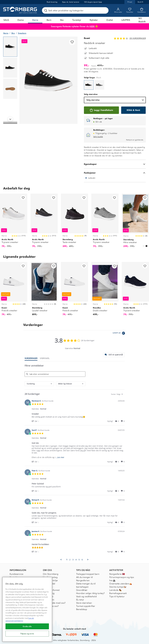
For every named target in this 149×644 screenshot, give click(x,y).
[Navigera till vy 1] (10, 47)
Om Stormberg (51, 574)
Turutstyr (77, 20)
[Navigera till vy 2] (10, 68)
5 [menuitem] (79, 560)
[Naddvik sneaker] (89, 85)
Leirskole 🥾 (116, 590)
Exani (87, 38)
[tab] (114, 355)
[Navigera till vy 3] (10, 89)
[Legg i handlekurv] (101, 110)
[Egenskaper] (115, 164)
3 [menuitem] (73, 560)
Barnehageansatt (118, 593)
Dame (21, 20)
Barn (49, 20)
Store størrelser (84, 603)
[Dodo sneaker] (105, 290)
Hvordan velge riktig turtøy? (90, 593)
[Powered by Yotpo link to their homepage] (119, 333)
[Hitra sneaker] (135, 222)
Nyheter (94, 20)
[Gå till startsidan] (20, 10)
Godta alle (27, 626)
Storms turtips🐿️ (118, 587)
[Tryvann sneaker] (14, 222)
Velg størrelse (115, 100)
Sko (62, 20)
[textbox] (124, 395)
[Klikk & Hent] (133, 110)
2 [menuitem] (70, 560)
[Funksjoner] (115, 173)
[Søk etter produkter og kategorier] (76, 10)
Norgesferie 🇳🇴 (117, 574)
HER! (92, 26)
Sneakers (22, 33)
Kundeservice (17, 574)
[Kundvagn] (142, 10)
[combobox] (39, 384)
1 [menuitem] (67, 560)
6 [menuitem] (82, 560)
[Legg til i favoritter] (72, 42)
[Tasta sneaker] (75, 222)
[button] (36, 421)
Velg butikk (98, 137)
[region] (27, 609)
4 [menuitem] (76, 560)
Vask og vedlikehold (86, 596)
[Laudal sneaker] (44, 290)
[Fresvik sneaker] (14, 290)
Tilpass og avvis (27, 634)
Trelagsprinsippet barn (88, 574)
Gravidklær (82, 590)
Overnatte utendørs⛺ (121, 584)
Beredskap (82, 609)
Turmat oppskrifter (86, 606)
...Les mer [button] (60, 457)
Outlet (110, 20)
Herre (35, 20)
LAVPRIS (126, 20)
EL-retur (80, 600)
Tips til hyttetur (117, 596)
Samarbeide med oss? (54, 603)
